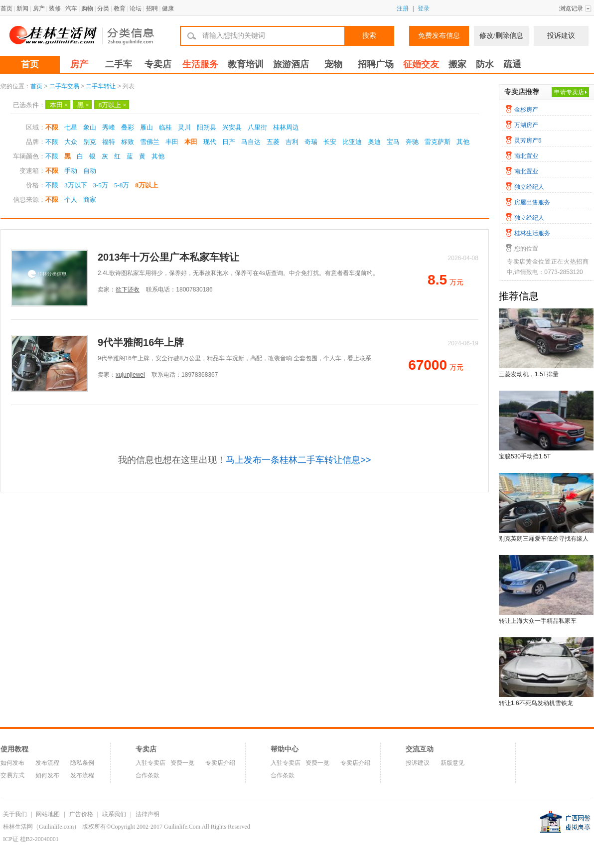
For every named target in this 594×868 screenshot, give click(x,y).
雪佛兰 (150, 142)
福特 (109, 142)
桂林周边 (286, 127)
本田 (59, 105)
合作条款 (148, 775)
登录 (424, 8)
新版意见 (452, 763)
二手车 (119, 64)
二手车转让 (101, 86)
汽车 (71, 8)
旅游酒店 (291, 64)
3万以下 (76, 185)
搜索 (369, 36)
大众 (71, 142)
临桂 (165, 127)
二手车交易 (64, 86)
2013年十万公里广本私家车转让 (169, 257)
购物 (87, 8)
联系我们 (114, 814)
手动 (71, 171)
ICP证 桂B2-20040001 (31, 839)
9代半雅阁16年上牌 (141, 342)
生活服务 (200, 64)
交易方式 (12, 775)
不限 (52, 127)
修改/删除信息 (501, 36)
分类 (103, 8)
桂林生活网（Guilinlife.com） (41, 827)
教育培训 (246, 64)
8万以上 (113, 105)
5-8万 (122, 185)
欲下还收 (128, 289)
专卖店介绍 (220, 763)
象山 (90, 127)
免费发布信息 (439, 36)
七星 (71, 127)
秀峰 (109, 127)
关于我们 (15, 814)
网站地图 (48, 814)
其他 (463, 142)
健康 (168, 8)
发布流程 (47, 763)
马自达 (251, 142)
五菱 (273, 142)
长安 (330, 142)
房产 (39, 8)
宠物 (333, 64)
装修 (55, 8)
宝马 (393, 142)
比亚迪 (352, 142)
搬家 (457, 64)
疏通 (512, 64)
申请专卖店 (569, 92)
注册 (403, 8)
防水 (485, 64)
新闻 (22, 8)
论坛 (136, 8)
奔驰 (412, 142)
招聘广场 (376, 64)
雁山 (147, 127)
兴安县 (232, 127)
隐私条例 (82, 763)
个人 (71, 200)
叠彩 (128, 127)
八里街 (257, 127)
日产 (229, 142)
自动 (90, 171)
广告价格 (81, 814)
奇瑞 (311, 142)
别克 (90, 142)
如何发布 (12, 763)
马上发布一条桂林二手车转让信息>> (298, 460)
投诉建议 (561, 36)
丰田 (172, 142)
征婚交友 (421, 64)
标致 (128, 142)
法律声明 (148, 814)
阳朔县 (207, 127)
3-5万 (101, 185)
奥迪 (374, 142)
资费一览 (182, 763)
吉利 (292, 142)
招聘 (152, 8)
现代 (210, 142)
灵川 (184, 127)
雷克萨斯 (438, 142)
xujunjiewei (130, 375)
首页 (6, 8)
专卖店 (158, 64)
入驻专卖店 (150, 763)
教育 (120, 8)
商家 (90, 200)
